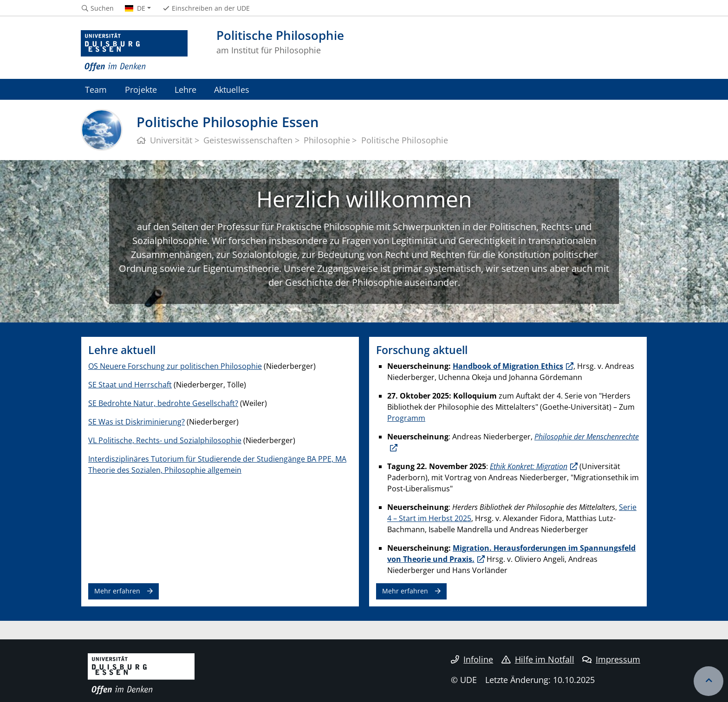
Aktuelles (232, 89)
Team (96, 89)
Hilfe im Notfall (538, 659)
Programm (406, 418)
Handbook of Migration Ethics (508, 366)
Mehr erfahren (117, 591)
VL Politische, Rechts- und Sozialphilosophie (165, 440)
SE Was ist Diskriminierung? (136, 422)
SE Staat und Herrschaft (130, 385)
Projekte (141, 89)
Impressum (611, 659)
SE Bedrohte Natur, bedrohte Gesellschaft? (163, 403)
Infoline (472, 659)
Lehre (185, 89)
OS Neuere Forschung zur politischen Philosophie (175, 366)
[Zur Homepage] (134, 51)
